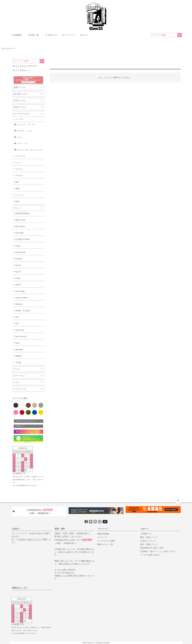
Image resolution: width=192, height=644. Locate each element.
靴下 (17, 182)
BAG (17, 201)
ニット (19, 137)
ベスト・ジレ (22, 143)
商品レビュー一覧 (105, 544)
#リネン (24, 66)
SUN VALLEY (21, 337)
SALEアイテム (20, 107)
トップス (19, 119)
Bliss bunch (20, 220)
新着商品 (17, 35)
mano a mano (21, 298)
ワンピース (20, 156)
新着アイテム (20, 87)
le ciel (18, 278)
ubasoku (19, 349)
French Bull (20, 252)
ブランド (18, 208)
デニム (17, 369)
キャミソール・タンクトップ (29, 150)
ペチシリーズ (20, 389)
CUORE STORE (23, 239)
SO (17, 324)
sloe (17, 317)
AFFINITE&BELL (23, 213)
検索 (180, 35)
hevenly (19, 259)
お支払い (16, 529)
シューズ (19, 195)
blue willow (20, 226)
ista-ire (18, 265)
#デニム (16, 66)
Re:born (19, 304)
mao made (20, 291)
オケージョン (20, 376)
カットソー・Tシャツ (26, 124)
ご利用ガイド (146, 534)
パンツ (18, 163)
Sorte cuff (20, 330)
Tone (17, 343)
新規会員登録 (103, 534)
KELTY (18, 272)
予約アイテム (20, 101)
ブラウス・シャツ (24, 131)
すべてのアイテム (22, 114)
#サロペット (26, 70)
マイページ (68, 35)
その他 (18, 362)
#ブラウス (32, 66)
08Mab (18, 356)
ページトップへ (178, 501)
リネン (17, 382)
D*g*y (18, 246)
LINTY (18, 285)
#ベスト (16, 70)
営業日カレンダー (20, 588)
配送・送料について (149, 537)
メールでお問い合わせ (150, 555)
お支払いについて (148, 541)
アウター (19, 176)
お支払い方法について (29, 539)
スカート (19, 169)
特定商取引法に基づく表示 (152, 548)
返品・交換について (149, 544)
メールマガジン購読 (106, 541)
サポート (145, 529)
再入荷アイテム (21, 94)
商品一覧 (34, 35)
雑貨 (17, 189)
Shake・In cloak (23, 311)
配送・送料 (60, 529)
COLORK (20, 233)
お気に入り (51, 35)
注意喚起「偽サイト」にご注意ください (158, 551)
